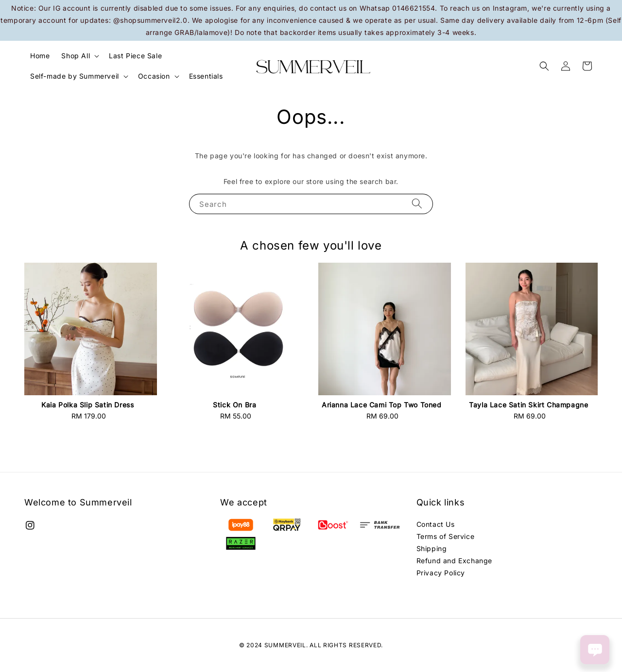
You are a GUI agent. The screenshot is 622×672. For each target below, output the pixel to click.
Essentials (206, 76)
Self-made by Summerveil (75, 76)
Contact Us (436, 524)
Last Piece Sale (135, 56)
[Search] (417, 204)
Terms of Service (446, 536)
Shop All (76, 56)
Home (40, 56)
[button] (544, 66)
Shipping (432, 548)
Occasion (154, 76)
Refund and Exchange (454, 561)
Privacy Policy (441, 573)
